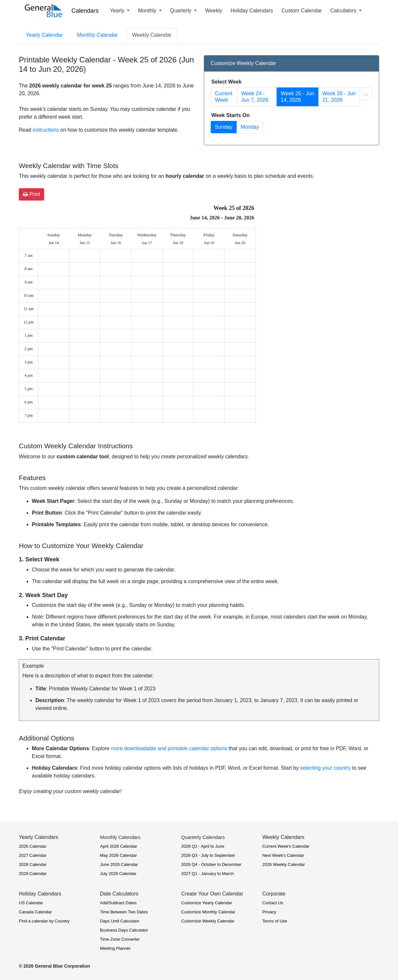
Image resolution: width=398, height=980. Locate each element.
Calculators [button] (344, 11)
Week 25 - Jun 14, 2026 (298, 97)
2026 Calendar (33, 846)
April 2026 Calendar (119, 846)
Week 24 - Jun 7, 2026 (255, 97)
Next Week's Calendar (283, 855)
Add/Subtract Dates (118, 903)
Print (31, 194)
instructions (46, 130)
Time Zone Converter (120, 939)
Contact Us (273, 903)
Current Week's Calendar (286, 846)
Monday (250, 127)
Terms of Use (275, 921)
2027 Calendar (33, 855)
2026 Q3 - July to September (208, 855)
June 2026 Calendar (119, 864)
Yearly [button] (118, 11)
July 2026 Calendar (118, 874)
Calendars (85, 11)
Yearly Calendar (44, 35)
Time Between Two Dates (124, 912)
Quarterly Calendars (203, 837)
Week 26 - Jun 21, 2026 (339, 97)
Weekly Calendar (152, 35)
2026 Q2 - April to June (203, 846)
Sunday (224, 127)
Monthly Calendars (120, 837)
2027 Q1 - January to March (207, 874)
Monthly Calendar (97, 35)
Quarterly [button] (181, 11)
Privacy (269, 912)
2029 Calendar (33, 874)
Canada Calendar (35, 912)
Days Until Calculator (120, 921)
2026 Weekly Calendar (284, 864)
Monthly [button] (148, 11)
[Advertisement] (322, 249)
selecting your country (326, 768)
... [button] (366, 93)
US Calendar (31, 903)
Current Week (224, 97)
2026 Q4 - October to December (211, 864)
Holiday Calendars (252, 11)
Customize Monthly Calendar (208, 912)
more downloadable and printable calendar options (169, 748)
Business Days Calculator (124, 930)
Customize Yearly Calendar (207, 903)
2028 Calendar (33, 864)
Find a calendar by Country (44, 921)
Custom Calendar (302, 11)
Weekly (214, 11)
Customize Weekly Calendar (208, 921)
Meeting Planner (115, 948)
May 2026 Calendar (118, 855)
